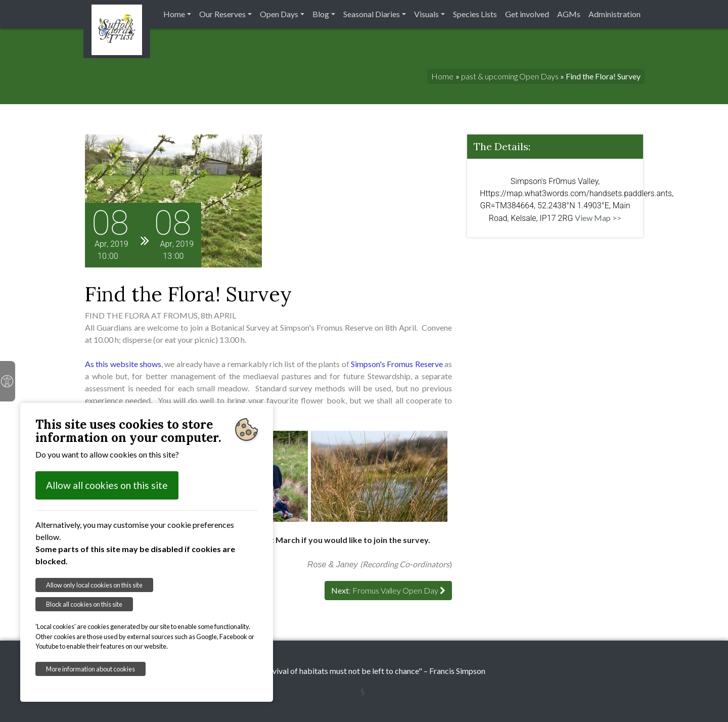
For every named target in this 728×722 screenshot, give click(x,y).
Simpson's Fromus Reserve (397, 364)
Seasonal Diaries (372, 14)
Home (174, 14)
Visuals (426, 14)
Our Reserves (222, 14)
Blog (321, 14)
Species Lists (475, 14)
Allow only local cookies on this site (94, 585)
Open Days (279, 14)
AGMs (569, 14)
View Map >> (598, 218)
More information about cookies (90, 669)
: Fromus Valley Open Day (388, 590)
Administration (615, 14)
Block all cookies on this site (84, 604)
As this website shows (123, 364)
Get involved (527, 14)
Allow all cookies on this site (107, 485)
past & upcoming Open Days (510, 76)
